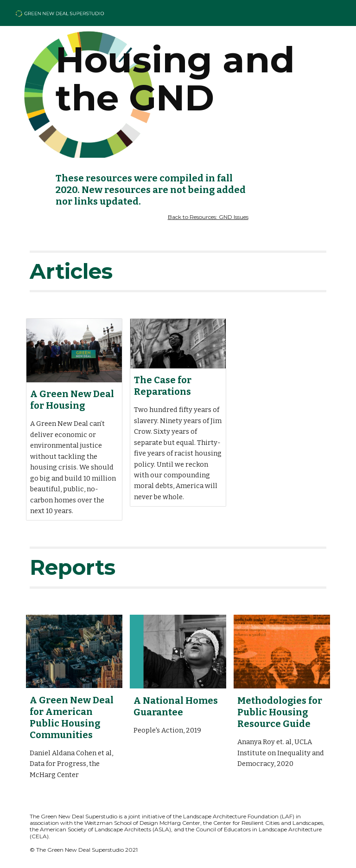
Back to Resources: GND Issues (208, 217)
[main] (178, 79)
